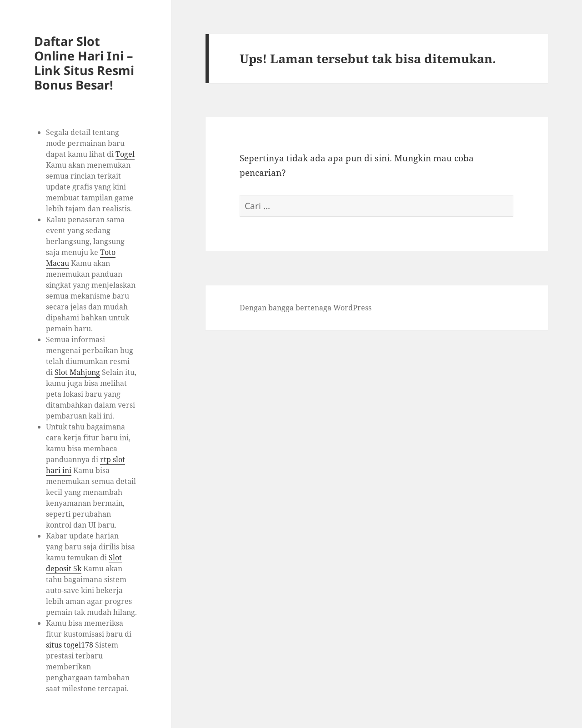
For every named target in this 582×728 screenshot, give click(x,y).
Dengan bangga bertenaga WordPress (306, 308)
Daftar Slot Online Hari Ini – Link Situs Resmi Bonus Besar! (84, 63)
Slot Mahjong (77, 372)
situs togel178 (70, 645)
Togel (125, 154)
